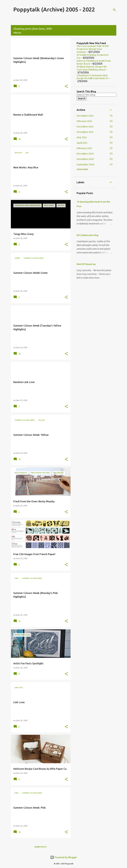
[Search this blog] (96, 95)
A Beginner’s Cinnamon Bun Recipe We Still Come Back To (92, 77)
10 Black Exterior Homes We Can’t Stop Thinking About (92, 68)
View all (17, 33)
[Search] (114, 10)
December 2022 (85, 116)
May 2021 (82, 137)
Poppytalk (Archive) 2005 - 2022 (54, 9)
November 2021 (85, 132)
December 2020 (85, 154)
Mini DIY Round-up (86, 264)
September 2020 (85, 165)
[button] (66, 86)
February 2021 (84, 148)
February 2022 (84, 121)
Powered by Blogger (64, 857)
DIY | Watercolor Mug (88, 235)
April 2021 (82, 143)
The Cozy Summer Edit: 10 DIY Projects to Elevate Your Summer (93, 49)
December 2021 (85, 127)
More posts (41, 847)
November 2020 (85, 159)
